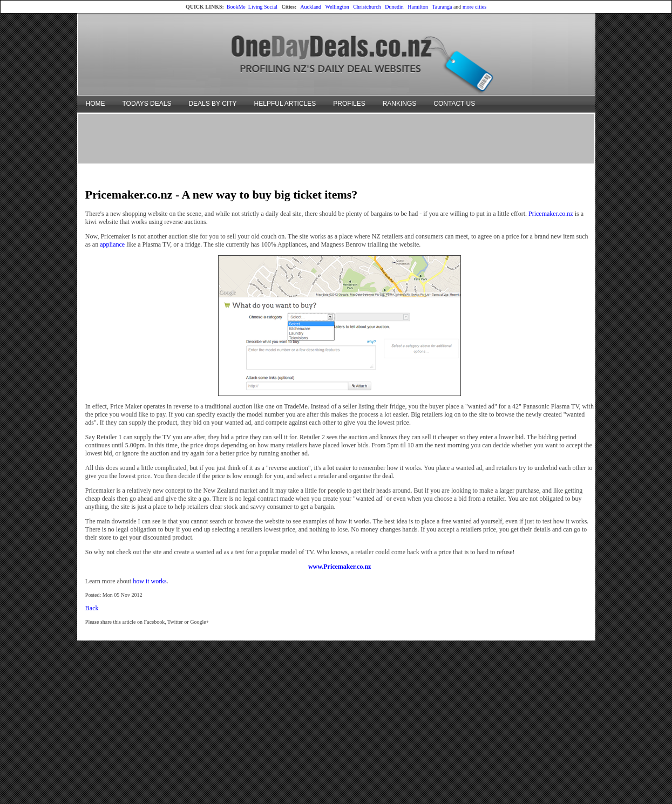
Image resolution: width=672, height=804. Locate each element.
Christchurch (367, 7)
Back (92, 608)
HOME (96, 104)
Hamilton (418, 7)
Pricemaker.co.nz (551, 214)
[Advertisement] (336, 138)
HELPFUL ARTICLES (285, 104)
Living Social (263, 7)
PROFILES (349, 104)
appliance (112, 244)
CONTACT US (454, 104)
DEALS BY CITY (212, 104)
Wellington (337, 7)
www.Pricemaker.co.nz (340, 567)
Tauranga (442, 7)
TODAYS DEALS (147, 104)
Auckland (311, 7)
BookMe (236, 7)
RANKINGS (400, 104)
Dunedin (394, 7)
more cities (474, 7)
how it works (150, 581)
